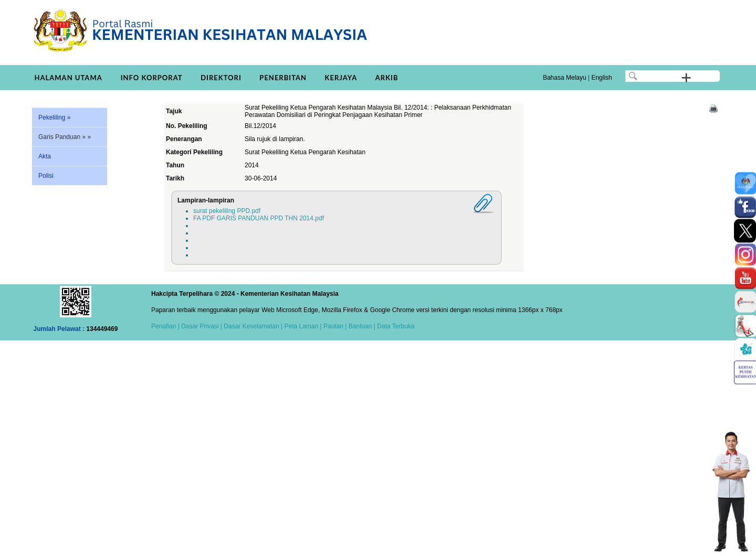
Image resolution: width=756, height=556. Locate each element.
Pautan (333, 326)
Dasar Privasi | (201, 326)
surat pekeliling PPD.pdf (227, 211)
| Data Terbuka (393, 326)
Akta (45, 156)
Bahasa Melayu (565, 78)
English (601, 78)
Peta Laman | (303, 326)
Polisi (46, 176)
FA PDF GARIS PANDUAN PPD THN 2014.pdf (259, 218)
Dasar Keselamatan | (252, 326)
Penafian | (165, 326)
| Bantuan (358, 326)
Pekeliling (54, 117)
